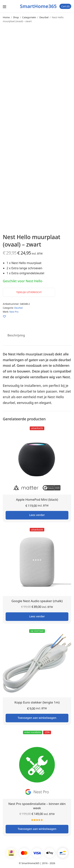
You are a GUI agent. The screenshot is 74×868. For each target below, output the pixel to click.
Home (6, 17)
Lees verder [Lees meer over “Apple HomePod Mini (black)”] (37, 515)
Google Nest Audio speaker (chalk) (37, 601)
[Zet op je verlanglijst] (4, 316)
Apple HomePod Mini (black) (37, 499)
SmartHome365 (38, 6)
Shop (16, 17)
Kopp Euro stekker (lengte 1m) (37, 702)
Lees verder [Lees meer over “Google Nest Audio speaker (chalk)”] (37, 616)
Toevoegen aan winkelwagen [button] (37, 718)
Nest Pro (14, 312)
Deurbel (44, 17)
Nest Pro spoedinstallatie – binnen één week (37, 806)
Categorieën (29, 17)
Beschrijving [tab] (16, 335)
